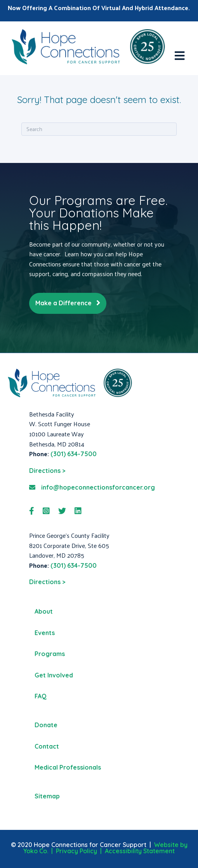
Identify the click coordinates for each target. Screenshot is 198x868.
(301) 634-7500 (74, 454)
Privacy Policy (76, 851)
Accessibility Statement (140, 851)
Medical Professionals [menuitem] (68, 767)
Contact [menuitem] (47, 746)
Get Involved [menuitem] (54, 675)
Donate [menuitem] (46, 725)
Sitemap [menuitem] (47, 796)
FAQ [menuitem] (41, 696)
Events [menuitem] (45, 633)
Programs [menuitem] (50, 654)
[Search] (99, 129)
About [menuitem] (44, 611)
